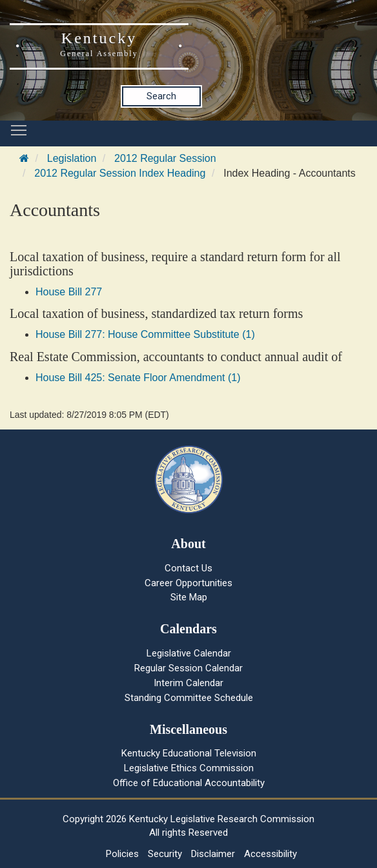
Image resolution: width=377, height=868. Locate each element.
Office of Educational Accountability (189, 783)
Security (165, 854)
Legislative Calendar (189, 653)
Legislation (72, 158)
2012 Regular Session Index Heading (120, 173)
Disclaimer (213, 854)
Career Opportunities (188, 583)
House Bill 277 (69, 292)
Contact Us (188, 568)
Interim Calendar (188, 683)
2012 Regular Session (165, 158)
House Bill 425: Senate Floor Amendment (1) (138, 378)
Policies (122, 854)
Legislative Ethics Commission (189, 768)
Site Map (189, 597)
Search (161, 96)
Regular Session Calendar (188, 668)
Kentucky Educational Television (189, 753)
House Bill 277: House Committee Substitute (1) (145, 334)
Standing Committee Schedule (189, 698)
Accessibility (270, 854)
